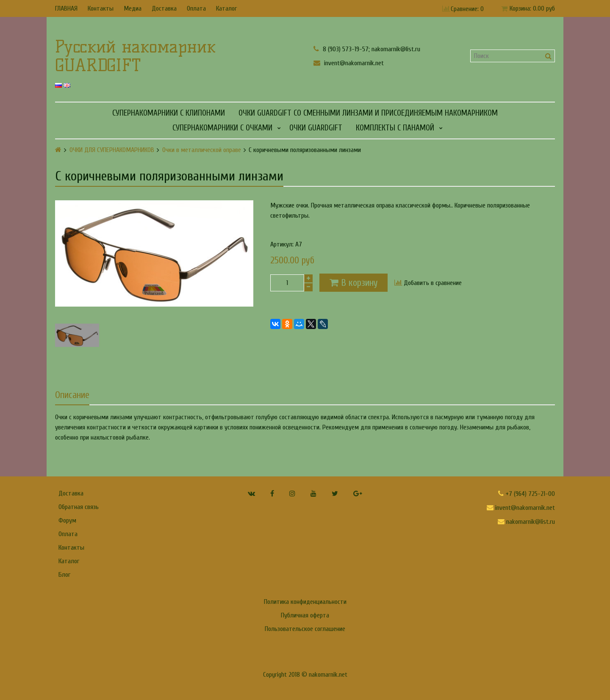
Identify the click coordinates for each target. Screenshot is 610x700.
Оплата (196, 8)
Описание (72, 395)
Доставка (164, 8)
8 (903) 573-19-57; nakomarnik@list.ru (367, 49)
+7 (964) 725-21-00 (527, 494)
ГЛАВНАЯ (66, 8)
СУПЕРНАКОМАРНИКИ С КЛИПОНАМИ (169, 113)
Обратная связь (79, 507)
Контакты (101, 8)
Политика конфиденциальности (305, 602)
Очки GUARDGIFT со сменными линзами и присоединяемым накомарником (368, 113)
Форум (67, 520)
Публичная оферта (305, 615)
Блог (64, 575)
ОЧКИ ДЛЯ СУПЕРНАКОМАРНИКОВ (112, 150)
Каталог (226, 8)
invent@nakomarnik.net (349, 63)
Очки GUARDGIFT (316, 128)
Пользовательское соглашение (305, 629)
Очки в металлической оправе (202, 150)
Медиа (133, 8)
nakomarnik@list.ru (526, 522)
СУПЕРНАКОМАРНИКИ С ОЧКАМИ (222, 128)
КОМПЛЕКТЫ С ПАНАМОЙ (395, 128)
